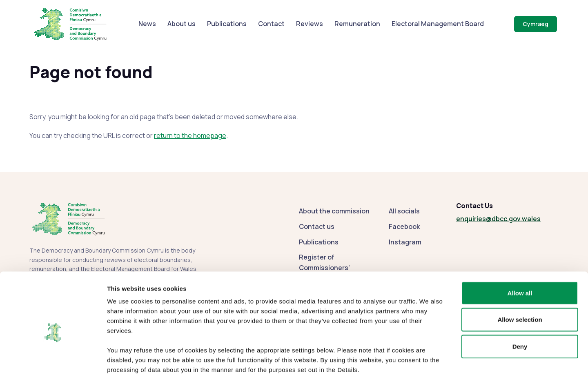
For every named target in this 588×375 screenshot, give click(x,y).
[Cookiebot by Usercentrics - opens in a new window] (53, 359)
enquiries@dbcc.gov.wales (498, 219)
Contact (271, 24)
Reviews (310, 24)
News (147, 24)
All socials (404, 211)
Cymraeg (536, 24)
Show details (429, 359)
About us (182, 24)
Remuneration (357, 24)
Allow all (520, 249)
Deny (520, 303)
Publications (227, 24)
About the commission (334, 211)
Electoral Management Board (438, 24)
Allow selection (520, 276)
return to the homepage (190, 135)
